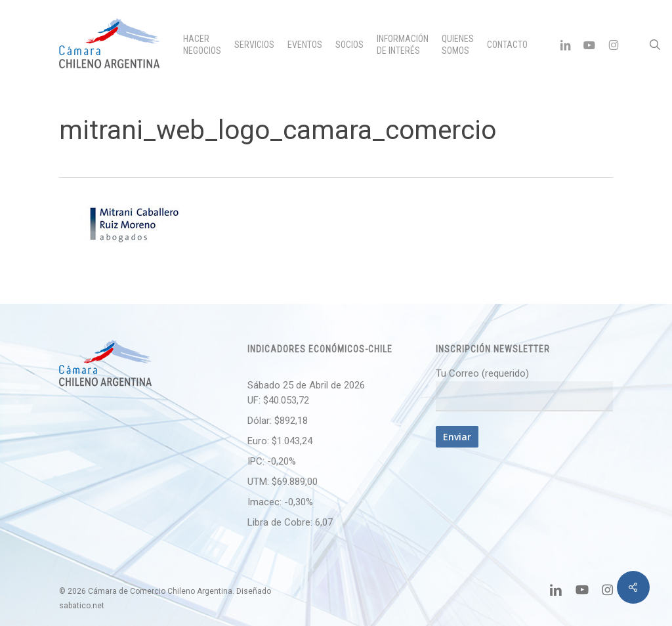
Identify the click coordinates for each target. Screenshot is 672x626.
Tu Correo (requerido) (524, 389)
